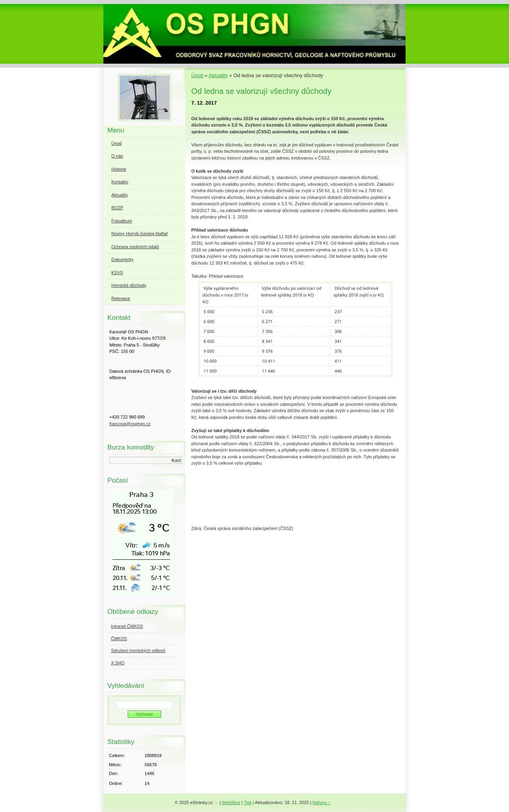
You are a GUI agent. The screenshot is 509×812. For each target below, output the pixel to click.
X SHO (118, 663)
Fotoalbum (122, 221)
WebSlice (231, 802)
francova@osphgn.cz (130, 424)
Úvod (197, 75)
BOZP (117, 208)
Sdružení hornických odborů (138, 650)
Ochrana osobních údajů (135, 247)
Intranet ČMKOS (127, 626)
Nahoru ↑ (322, 802)
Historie (119, 169)
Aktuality (218, 75)
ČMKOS (119, 639)
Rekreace (121, 298)
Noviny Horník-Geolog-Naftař (140, 234)
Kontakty (120, 182)
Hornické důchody (129, 285)
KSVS (117, 273)
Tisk (248, 802)
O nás (117, 156)
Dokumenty (122, 259)
